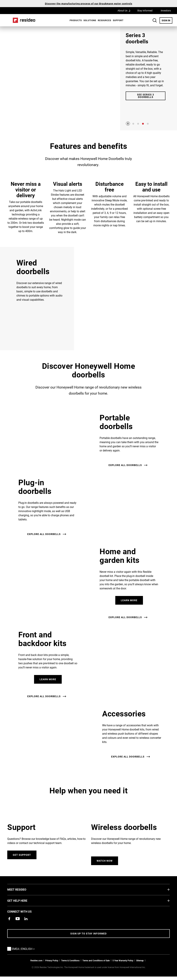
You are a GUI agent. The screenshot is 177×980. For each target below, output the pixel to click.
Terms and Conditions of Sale (96, 960)
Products (76, 20)
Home (24, 20)
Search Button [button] (155, 20)
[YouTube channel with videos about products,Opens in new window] (18, 919)
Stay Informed (145, 10)
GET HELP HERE (22, 900)
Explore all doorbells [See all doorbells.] (125, 465)
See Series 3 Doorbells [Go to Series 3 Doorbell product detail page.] (146, 96)
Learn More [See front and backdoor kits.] (48, 679)
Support (118, 20)
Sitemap (140, 960)
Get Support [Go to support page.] (22, 855)
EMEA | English (24, 949)
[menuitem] (75, 20)
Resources (104, 20)
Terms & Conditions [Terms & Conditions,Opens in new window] (70, 960)
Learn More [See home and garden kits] (129, 600)
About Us (125, 10)
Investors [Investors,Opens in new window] (166, 10)
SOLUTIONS (90, 20)
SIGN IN (167, 20)
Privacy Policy (52, 960)
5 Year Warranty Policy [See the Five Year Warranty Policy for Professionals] (123, 960)
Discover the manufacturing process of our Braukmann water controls (89, 4)
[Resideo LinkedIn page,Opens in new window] (26, 919)
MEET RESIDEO (22, 889)
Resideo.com (36, 960)
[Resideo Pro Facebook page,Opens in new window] (9, 919)
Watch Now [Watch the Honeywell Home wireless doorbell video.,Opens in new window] (105, 861)
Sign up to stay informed (88, 933)
